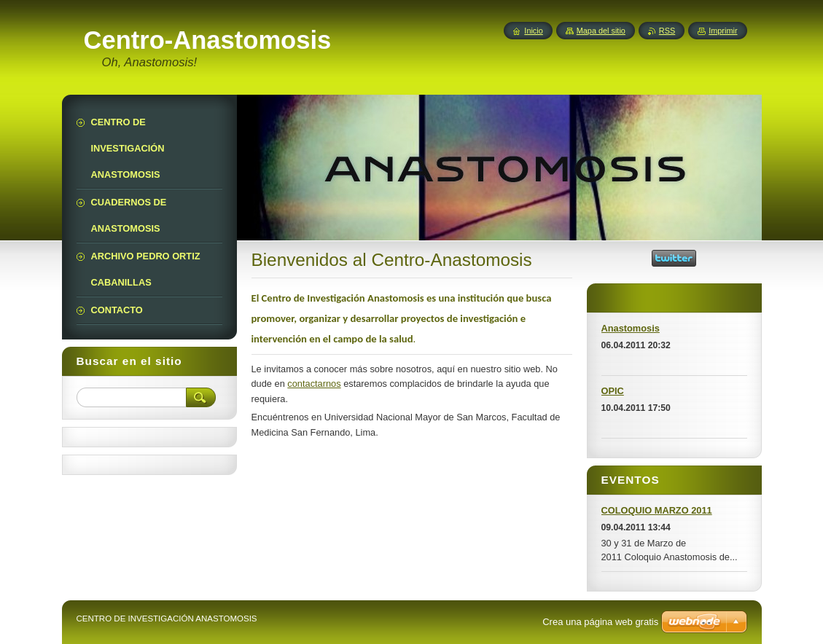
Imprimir (723, 31)
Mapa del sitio (601, 31)
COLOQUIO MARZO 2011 (657, 510)
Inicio (533, 31)
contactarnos (314, 384)
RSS (667, 31)
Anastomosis (631, 328)
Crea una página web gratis (600, 622)
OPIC (613, 391)
